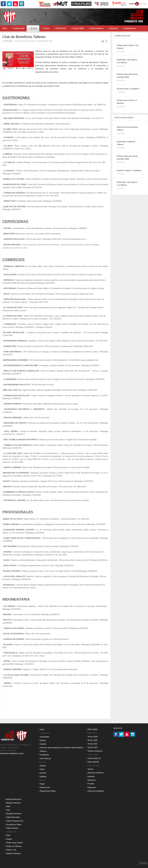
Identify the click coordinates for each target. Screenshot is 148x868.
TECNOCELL (9, 585)
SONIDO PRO (10, 346)
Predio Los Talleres (14, 846)
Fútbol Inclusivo (12, 828)
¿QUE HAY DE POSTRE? (15, 207)
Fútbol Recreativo (13, 817)
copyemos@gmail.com (89, 360)
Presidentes (44, 755)
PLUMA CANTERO (12, 571)
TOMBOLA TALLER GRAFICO (18, 445)
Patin (8, 806)
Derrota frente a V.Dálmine (128, 89)
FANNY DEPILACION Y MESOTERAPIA (22, 538)
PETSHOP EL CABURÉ (14, 500)
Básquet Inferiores (13, 803)
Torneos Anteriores (95, 751)
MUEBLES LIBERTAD (14, 266)
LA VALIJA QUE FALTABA (16, 675)
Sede (8, 835)
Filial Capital (92, 729)
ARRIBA (143, 863)
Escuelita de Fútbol (14, 825)
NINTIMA (7, 614)
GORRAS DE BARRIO (14, 639)
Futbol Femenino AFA (15, 821)
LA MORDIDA (10, 379)
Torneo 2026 (92, 737)
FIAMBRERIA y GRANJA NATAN (18, 492)
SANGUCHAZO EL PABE (15, 184)
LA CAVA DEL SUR (13, 453)
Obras (42, 769)
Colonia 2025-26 (94, 758)
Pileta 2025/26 (93, 762)
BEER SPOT (9, 234)
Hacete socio (45, 787)
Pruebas (91, 784)
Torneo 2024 (92, 744)
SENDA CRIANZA (11, 524)
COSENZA (9, 137)
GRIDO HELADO (11, 124)
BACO (7, 294)
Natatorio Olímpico (13, 853)
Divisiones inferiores (95, 773)
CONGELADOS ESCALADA (17, 396)
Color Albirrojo (45, 759)
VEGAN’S (8, 487)
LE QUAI (8, 146)
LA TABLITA (9, 162)
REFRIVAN (9, 280)
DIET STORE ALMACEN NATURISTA (21, 440)
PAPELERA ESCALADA (15, 299)
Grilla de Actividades (96, 791)
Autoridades (44, 737)
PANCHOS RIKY (11, 110)
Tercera (90, 769)
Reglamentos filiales (48, 791)
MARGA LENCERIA (13, 669)
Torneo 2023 (92, 747)
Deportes (92, 787)
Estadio (9, 839)
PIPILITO (7, 620)
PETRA (7, 661)
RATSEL (8, 228)
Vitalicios (43, 751)
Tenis (8, 810)
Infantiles (91, 777)
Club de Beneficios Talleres (24, 37)
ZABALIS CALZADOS (14, 628)
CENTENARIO (10, 105)
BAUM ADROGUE (12, 245)
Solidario (43, 777)
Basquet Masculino (14, 799)
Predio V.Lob (11, 850)
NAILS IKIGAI (10, 565)
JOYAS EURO (10, 275)
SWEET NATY (10, 201)
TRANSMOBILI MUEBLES (15, 341)
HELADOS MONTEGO (14, 118)
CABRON (7, 154)
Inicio (42, 729)
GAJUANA (8, 645)
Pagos (42, 784)
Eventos (43, 773)
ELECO (6, 481)
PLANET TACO (11, 129)
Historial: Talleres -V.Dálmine (129, 171)
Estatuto (43, 744)
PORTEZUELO (11, 653)
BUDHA (8, 683)
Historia (43, 740)
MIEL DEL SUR (10, 390)
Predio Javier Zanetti (14, 843)
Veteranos (91, 780)
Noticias (8, 41)
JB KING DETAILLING (14, 332)
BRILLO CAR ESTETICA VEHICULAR (21, 371)
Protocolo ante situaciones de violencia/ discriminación (61, 748)
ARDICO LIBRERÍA (12, 467)
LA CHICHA (9, 171)
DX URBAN (9, 606)
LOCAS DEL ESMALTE (14, 576)
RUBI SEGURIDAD (12, 352)
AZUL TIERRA (11, 431)
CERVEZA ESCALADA (14, 239)
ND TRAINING (10, 546)
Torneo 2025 (92, 740)
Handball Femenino (14, 814)
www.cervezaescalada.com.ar (75, 239)
